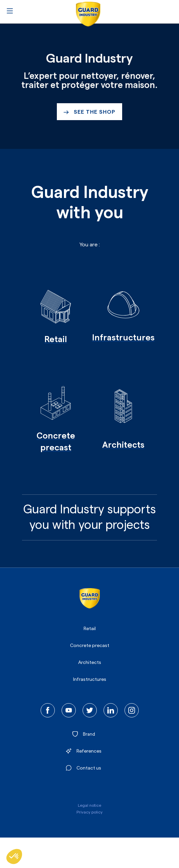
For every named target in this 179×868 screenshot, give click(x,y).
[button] (14, 856)
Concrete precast (90, 646)
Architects (90, 663)
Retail (90, 629)
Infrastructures (90, 680)
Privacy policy (89, 812)
